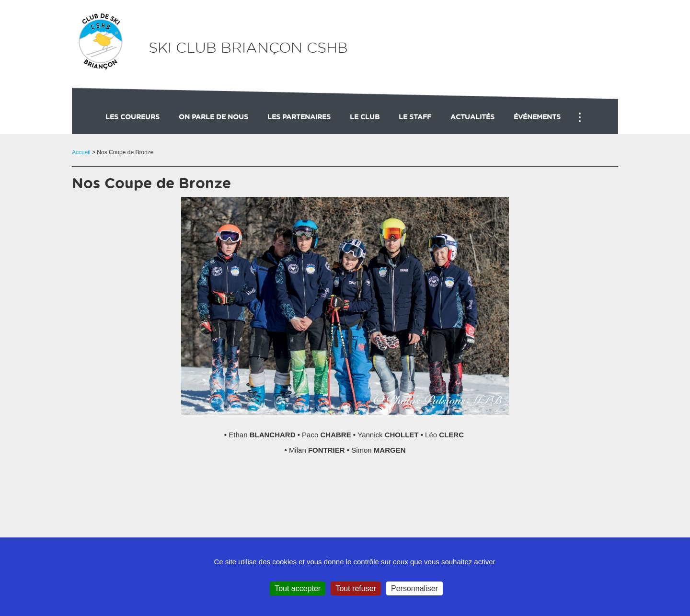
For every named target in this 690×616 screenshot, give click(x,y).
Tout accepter (298, 588)
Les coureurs (132, 117)
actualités (472, 117)
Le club (365, 117)
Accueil (81, 152)
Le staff (415, 117)
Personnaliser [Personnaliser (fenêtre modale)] (414, 588)
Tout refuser (356, 588)
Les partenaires (299, 117)
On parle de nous (213, 117)
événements (537, 117)
